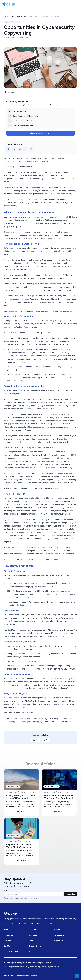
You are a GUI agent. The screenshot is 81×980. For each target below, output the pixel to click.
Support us (58, 941)
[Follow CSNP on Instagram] (32, 924)
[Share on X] (14, 149)
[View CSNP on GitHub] (51, 924)
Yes (36, 740)
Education (33, 935)
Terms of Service (22, 976)
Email (6, 890)
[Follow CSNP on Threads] (38, 924)
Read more (22, 811)
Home (6, 16)
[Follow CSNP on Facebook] (12, 924)
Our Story (8, 946)
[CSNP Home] (9, 4)
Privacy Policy (9, 976)
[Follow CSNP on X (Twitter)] (6, 924)
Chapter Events (35, 946)
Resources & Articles (19, 16)
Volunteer (33, 951)
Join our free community (41, 133)
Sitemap (34, 976)
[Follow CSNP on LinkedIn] (19, 924)
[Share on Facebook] (8, 149)
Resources (33, 941)
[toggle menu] (77, 4)
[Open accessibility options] (77, 976)
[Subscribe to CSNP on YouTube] (25, 924)
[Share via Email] (25, 149)
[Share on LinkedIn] (20, 149)
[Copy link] (31, 149)
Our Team (8, 941)
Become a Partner (11, 951)
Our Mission (9, 935)
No (46, 740)
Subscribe (71, 894)
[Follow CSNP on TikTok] (45, 924)
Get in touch (59, 935)
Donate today (45, 968)
